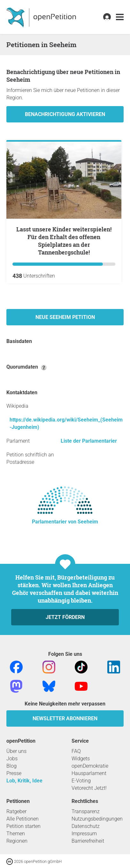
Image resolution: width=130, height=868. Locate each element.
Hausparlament (89, 773)
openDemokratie (90, 766)
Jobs (12, 759)
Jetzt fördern (65, 617)
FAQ (76, 751)
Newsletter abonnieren (65, 718)
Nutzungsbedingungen (97, 819)
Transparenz (86, 811)
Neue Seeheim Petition (65, 317)
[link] (120, 17)
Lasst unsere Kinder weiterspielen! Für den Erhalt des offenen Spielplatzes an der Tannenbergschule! (64, 241)
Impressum (84, 834)
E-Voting (81, 781)
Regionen (17, 841)
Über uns (16, 751)
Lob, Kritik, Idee (24, 781)
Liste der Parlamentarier (89, 441)
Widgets (81, 759)
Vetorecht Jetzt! (89, 788)
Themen (16, 834)
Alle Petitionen (23, 819)
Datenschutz (86, 826)
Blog (11, 766)
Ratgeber (16, 811)
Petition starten (23, 826)
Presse (14, 773)
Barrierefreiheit (88, 841)
